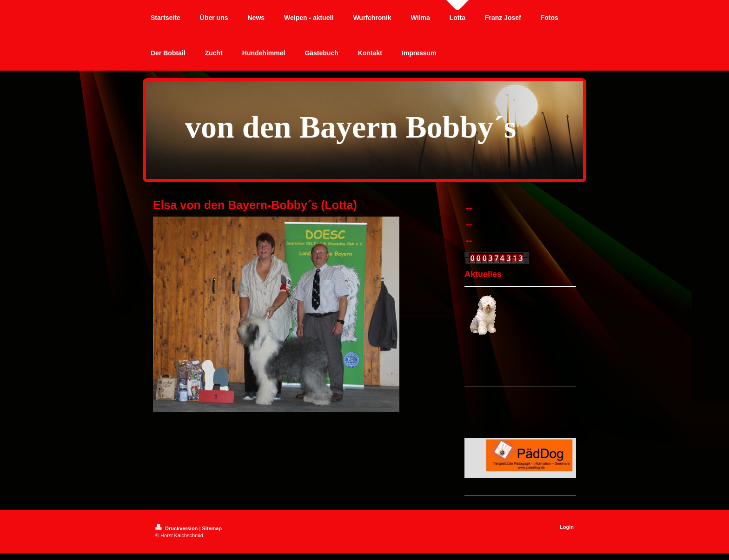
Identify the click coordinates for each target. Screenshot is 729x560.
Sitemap (212, 528)
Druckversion (177, 528)
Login (567, 527)
